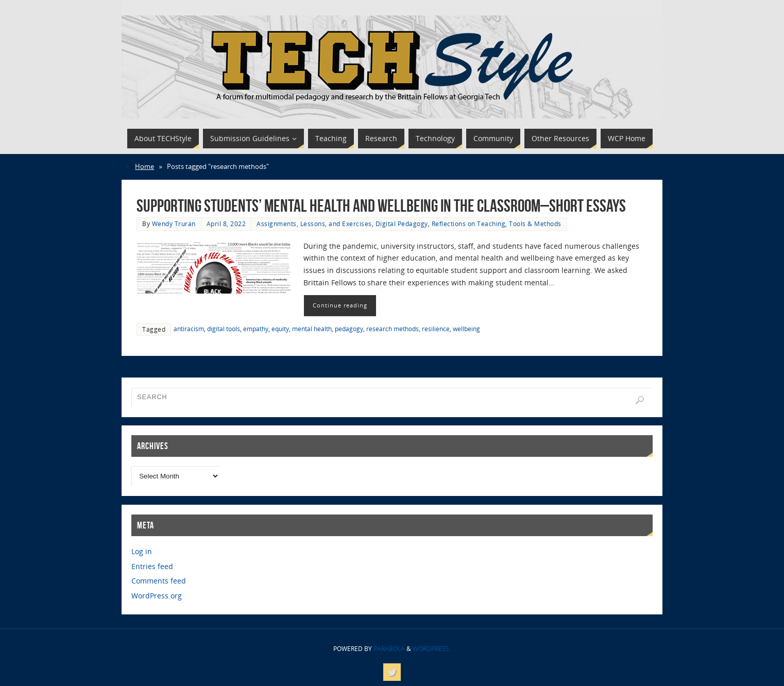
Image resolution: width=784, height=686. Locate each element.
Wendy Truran (174, 224)
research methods (393, 329)
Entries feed (152, 566)
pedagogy (349, 329)
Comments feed (159, 581)
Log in (142, 551)
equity (280, 329)
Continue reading (340, 305)
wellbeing (466, 329)
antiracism (189, 329)
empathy (256, 329)
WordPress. (432, 649)
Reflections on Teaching (469, 224)
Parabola (389, 649)
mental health (312, 329)
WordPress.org (157, 596)
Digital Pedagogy (402, 224)
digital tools (224, 329)
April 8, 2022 (226, 224)
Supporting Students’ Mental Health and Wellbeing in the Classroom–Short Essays (381, 206)
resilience (436, 329)
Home (144, 167)
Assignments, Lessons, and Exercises (314, 224)
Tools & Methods (535, 224)
